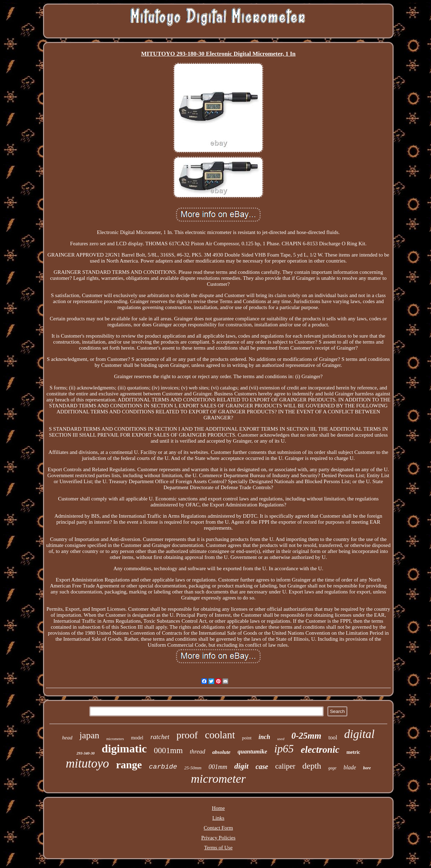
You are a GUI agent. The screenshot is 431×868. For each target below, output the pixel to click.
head (67, 738)
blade (350, 767)
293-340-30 (86, 753)
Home (218, 808)
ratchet (160, 737)
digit (241, 766)
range (129, 765)
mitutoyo (87, 764)
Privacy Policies (218, 838)
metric (353, 752)
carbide (163, 767)
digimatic (124, 749)
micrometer (218, 779)
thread (198, 752)
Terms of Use (218, 848)
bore (367, 768)
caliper (285, 766)
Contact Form (218, 828)
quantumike (253, 752)
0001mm (168, 750)
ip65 (284, 749)
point (247, 738)
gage (332, 768)
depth (312, 766)
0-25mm (306, 736)
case (262, 767)
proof (187, 735)
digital (359, 734)
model (137, 738)
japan (89, 735)
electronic (320, 750)
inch (264, 737)
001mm (218, 767)
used (281, 739)
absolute (221, 752)
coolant (220, 735)
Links (218, 818)
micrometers (115, 739)
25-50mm (193, 768)
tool (333, 737)
